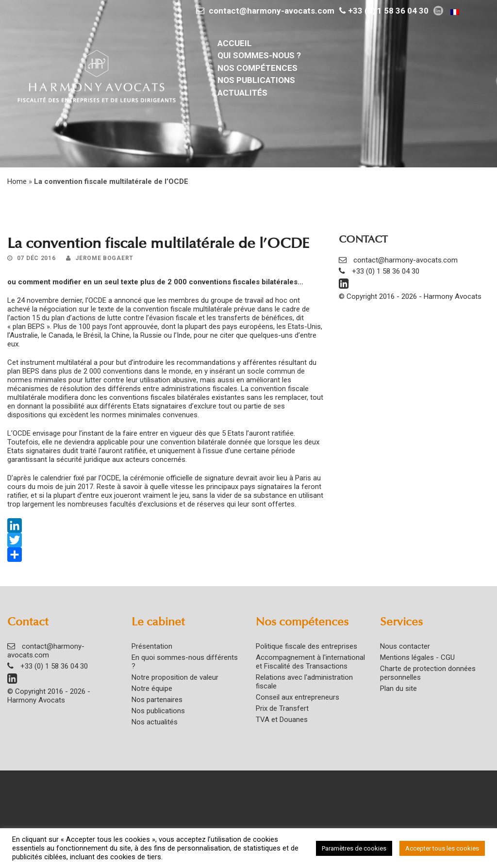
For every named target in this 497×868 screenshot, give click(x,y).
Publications (34, 801)
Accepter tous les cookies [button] (442, 848)
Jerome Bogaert (104, 258)
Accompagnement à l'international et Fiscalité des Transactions (310, 662)
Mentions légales (41, 819)
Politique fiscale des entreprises (306, 646)
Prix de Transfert (282, 708)
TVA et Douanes (282, 720)
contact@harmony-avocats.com (272, 11)
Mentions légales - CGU (417, 657)
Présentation (152, 646)
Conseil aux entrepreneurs (298, 697)
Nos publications (256, 80)
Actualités (242, 93)
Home (17, 181)
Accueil (235, 43)
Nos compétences (257, 68)
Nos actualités (155, 722)
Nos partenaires (157, 700)
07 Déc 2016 (36, 258)
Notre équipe (152, 688)
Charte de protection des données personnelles (91, 827)
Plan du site (398, 688)
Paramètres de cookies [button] (354, 848)
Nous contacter (405, 646)
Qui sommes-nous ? (259, 55)
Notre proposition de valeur (175, 677)
